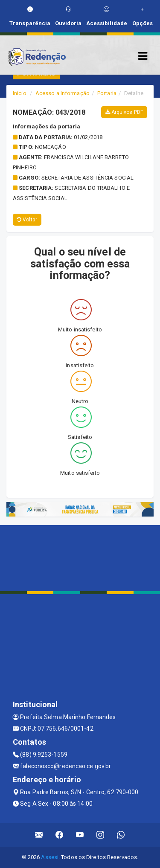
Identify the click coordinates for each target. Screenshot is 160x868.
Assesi (50, 857)
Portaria (107, 93)
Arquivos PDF (124, 112)
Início (20, 93)
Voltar (27, 220)
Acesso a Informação (63, 93)
